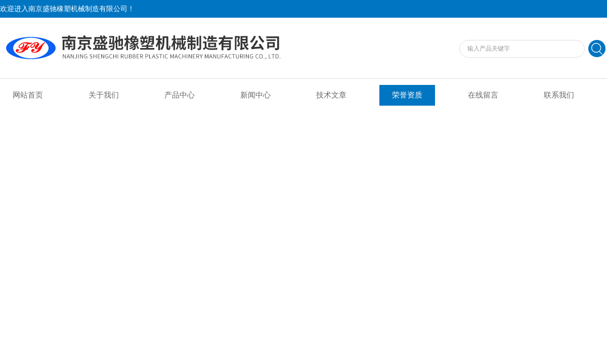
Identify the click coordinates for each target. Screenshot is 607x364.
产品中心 (180, 95)
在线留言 (483, 95)
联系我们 (559, 95)
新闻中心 (255, 95)
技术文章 (331, 95)
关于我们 (104, 95)
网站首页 (28, 95)
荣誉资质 (407, 95)
